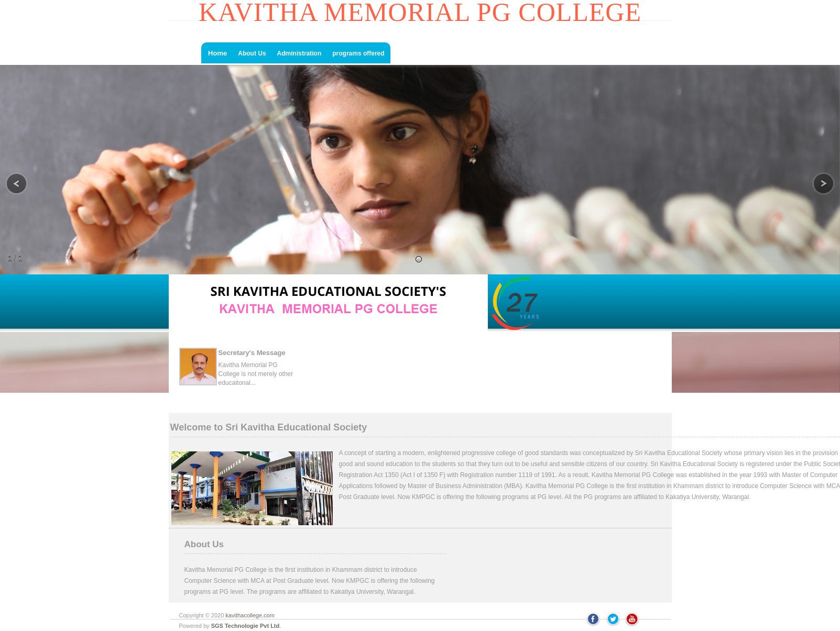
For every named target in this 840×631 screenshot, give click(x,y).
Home (217, 53)
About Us (252, 53)
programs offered (358, 53)
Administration (299, 53)
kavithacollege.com (250, 615)
